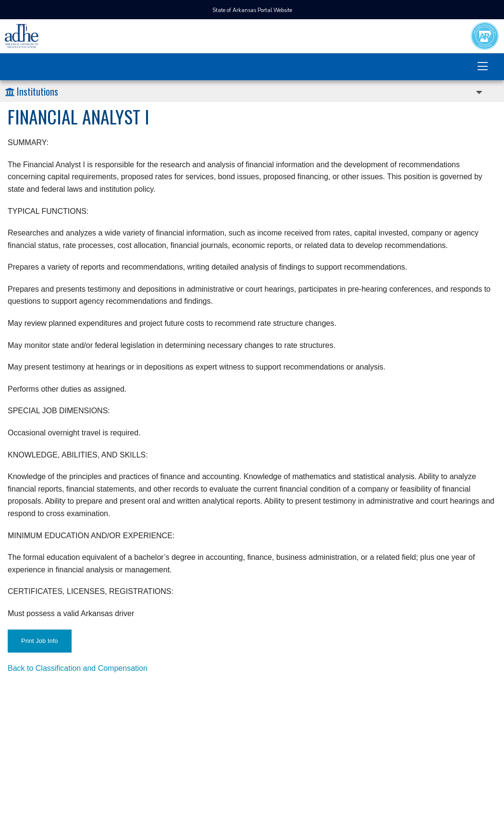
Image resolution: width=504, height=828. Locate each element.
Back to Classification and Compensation (78, 668)
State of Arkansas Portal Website (252, 10)
